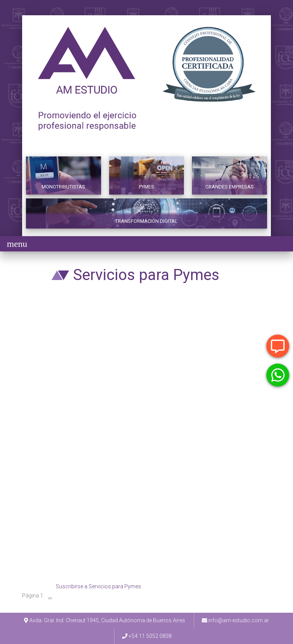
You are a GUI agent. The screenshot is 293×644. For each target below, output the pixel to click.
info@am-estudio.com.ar (239, 620)
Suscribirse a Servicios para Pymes (98, 588)
